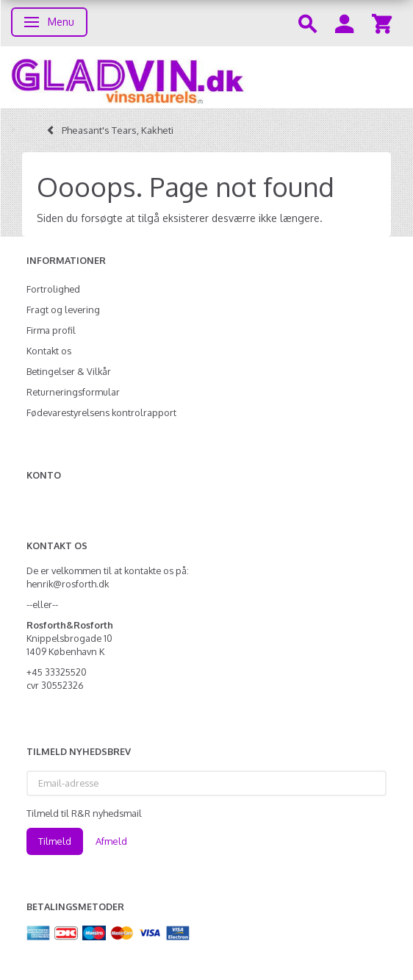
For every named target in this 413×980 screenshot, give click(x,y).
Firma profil (51, 330)
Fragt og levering (63, 310)
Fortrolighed (53, 289)
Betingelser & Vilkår (69, 371)
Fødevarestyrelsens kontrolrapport (101, 412)
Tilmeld (55, 841)
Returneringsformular (73, 392)
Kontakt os (49, 351)
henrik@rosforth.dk (68, 584)
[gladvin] (206, 77)
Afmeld (111, 841)
